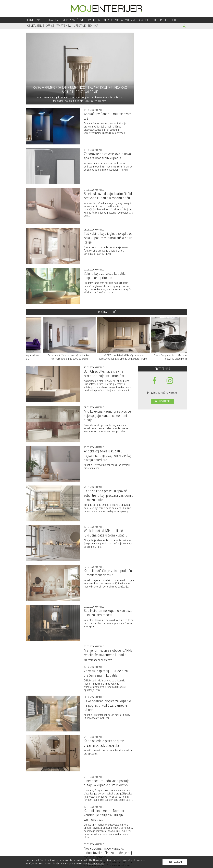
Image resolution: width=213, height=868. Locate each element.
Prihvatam (175, 862)
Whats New (64, 26)
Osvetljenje (36, 26)
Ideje (149, 20)
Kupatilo (91, 20)
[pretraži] (185, 27)
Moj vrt (130, 20)
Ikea (140, 20)
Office (50, 26)
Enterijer (61, 20)
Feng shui (170, 20)
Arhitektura (45, 20)
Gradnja (117, 20)
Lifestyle (80, 26)
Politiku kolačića (96, 864)
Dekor (158, 20)
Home (31, 20)
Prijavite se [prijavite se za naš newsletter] (162, 401)
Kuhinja (104, 20)
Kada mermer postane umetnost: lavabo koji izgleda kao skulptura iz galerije (80, 90)
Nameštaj (76, 20)
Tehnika (93, 26)
